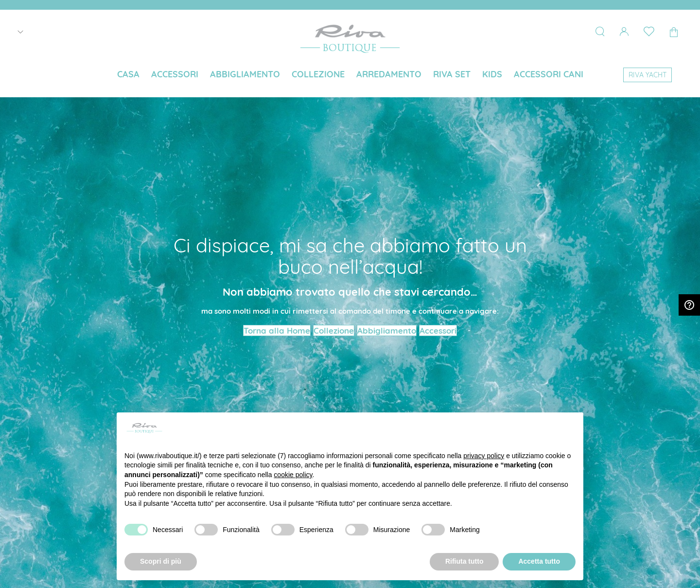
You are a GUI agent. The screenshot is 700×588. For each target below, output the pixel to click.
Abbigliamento (387, 330)
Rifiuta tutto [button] (464, 561)
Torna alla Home (277, 330)
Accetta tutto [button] (539, 561)
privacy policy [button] (484, 456)
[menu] (350, 75)
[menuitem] (128, 74)
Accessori (438, 330)
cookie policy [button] (293, 475)
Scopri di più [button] (161, 561)
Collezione (334, 330)
